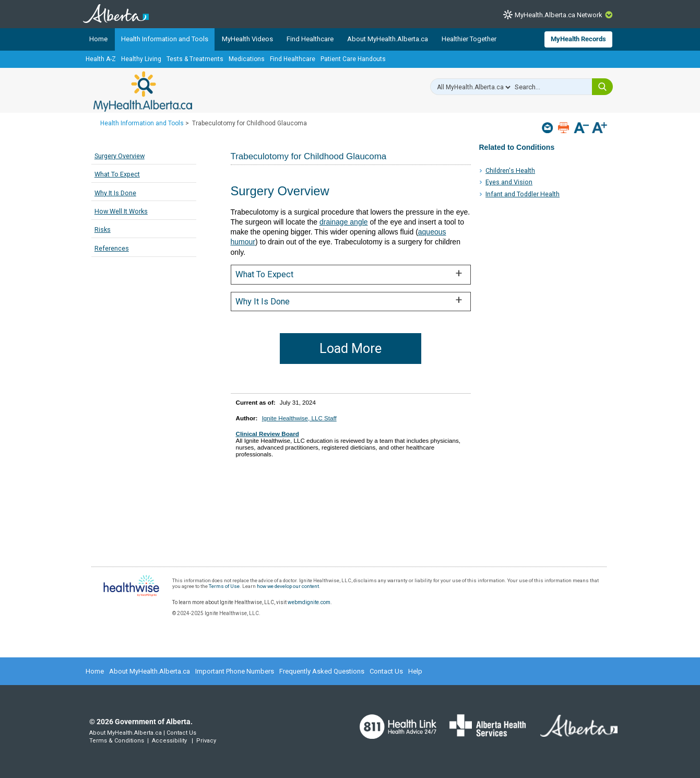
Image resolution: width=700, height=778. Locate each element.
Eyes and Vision (509, 182)
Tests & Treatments (195, 59)
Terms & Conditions (117, 741)
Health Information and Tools (165, 39)
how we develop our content (288, 586)
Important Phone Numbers (235, 671)
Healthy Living (141, 59)
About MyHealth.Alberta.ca (388, 39)
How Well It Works (121, 211)
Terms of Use (224, 586)
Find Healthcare (310, 39)
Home (98, 39)
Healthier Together (469, 39)
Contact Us (386, 671)
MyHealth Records (578, 39)
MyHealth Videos (247, 39)
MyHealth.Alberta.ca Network (559, 15)
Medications (247, 59)
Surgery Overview (120, 156)
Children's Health (510, 170)
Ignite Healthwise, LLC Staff (299, 418)
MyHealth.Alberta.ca (143, 91)
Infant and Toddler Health (523, 194)
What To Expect (117, 174)
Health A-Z (101, 59)
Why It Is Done (115, 193)
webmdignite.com (309, 602)
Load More (351, 349)
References (112, 248)
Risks (103, 229)
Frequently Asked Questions (322, 671)
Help (415, 671)
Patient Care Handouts (353, 59)
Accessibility (169, 741)
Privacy (206, 741)
